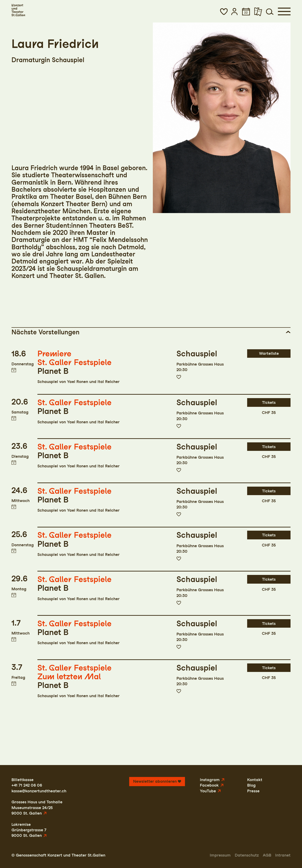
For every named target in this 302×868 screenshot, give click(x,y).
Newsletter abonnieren (155, 781)
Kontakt (255, 780)
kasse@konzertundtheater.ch (39, 791)
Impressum (220, 855)
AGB (267, 855)
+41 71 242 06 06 (27, 785)
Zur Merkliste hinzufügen (179, 377)
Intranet (283, 855)
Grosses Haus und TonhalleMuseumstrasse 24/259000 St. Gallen (37, 807)
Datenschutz (247, 855)
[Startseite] (18, 10)
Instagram (210, 780)
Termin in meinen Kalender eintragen (14, 370)
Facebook (209, 785)
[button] (224, 12)
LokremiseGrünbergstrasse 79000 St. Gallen (29, 830)
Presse (253, 791)
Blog (251, 785)
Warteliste (269, 353)
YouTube (208, 791)
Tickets (269, 402)
